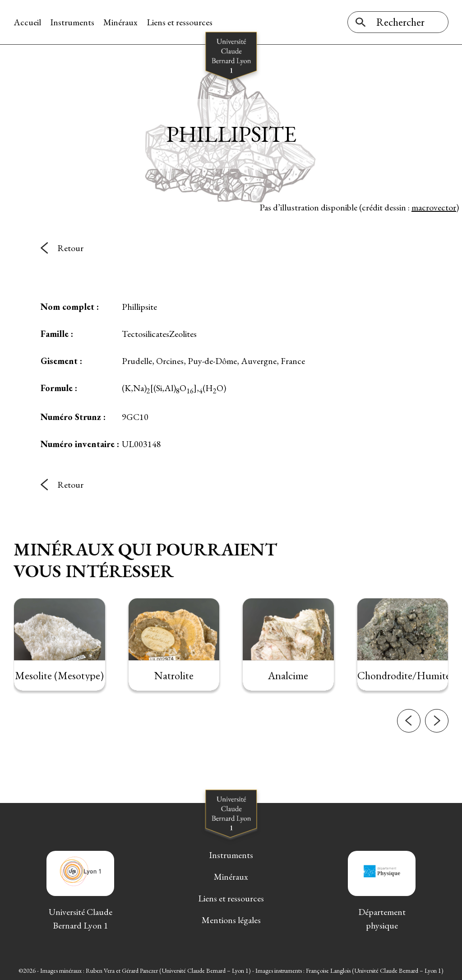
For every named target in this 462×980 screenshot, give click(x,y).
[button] (409, 742)
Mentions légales (231, 920)
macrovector (434, 207)
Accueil (27, 22)
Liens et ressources (180, 22)
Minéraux (120, 22)
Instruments (72, 22)
